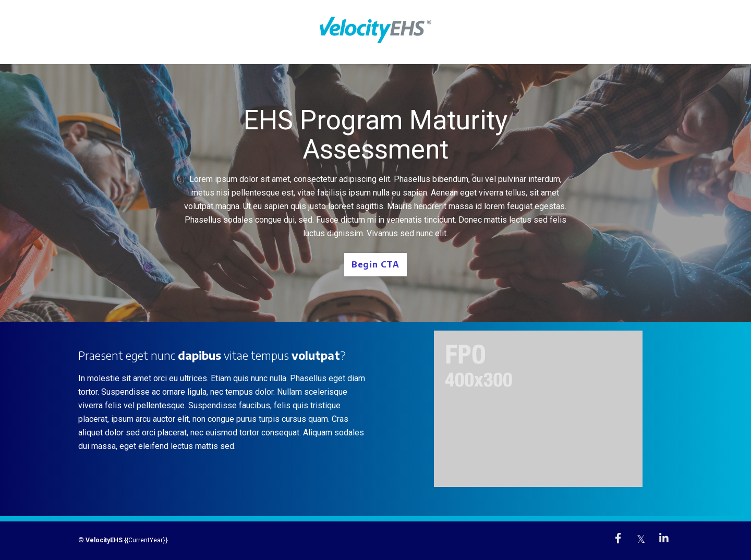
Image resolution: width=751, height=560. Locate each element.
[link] (618, 538)
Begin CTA (375, 264)
